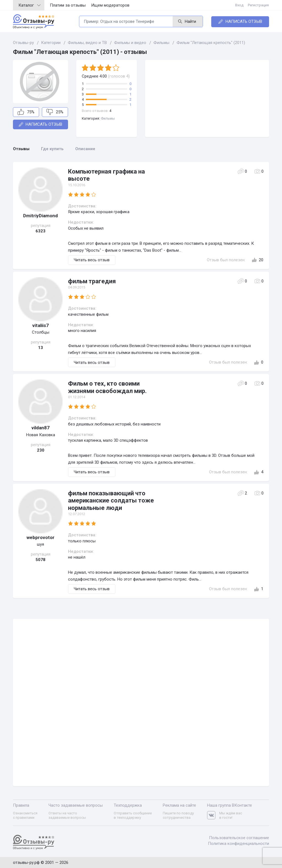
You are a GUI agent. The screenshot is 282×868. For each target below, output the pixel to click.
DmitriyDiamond (40, 216)
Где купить (52, 149)
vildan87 (40, 428)
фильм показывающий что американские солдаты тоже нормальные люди (111, 501)
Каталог (29, 5)
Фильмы (108, 118)
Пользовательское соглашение (239, 837)
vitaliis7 (40, 325)
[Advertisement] (207, 98)
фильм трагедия (92, 281)
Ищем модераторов (110, 5)
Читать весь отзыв (92, 260)
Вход (240, 5)
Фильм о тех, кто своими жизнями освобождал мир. (107, 387)
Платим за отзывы (68, 5)
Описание (85, 149)
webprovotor (40, 537)
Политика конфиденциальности (238, 843)
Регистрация (259, 5)
